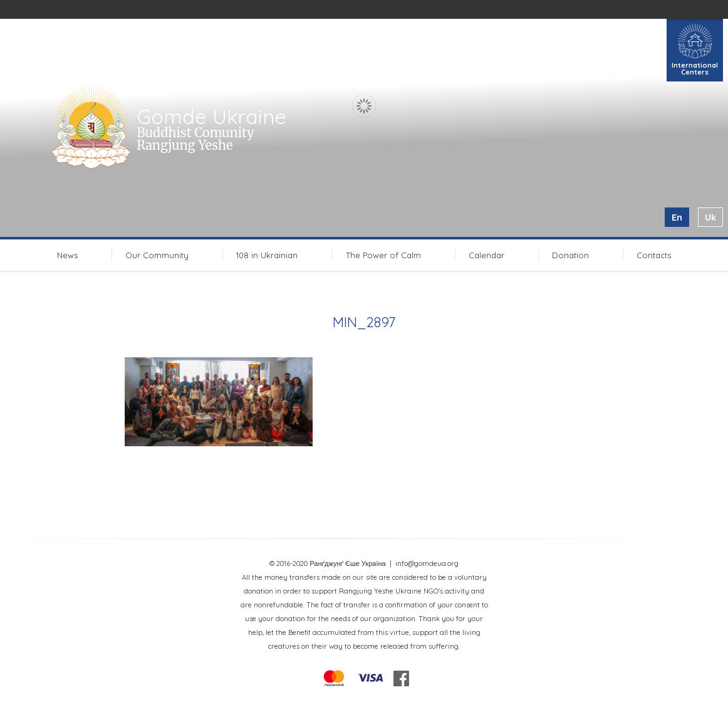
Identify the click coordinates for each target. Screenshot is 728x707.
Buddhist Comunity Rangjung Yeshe (195, 139)
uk (710, 217)
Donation (570, 255)
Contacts (654, 255)
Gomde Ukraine (211, 117)
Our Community (157, 255)
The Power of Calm (383, 255)
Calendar (486, 255)
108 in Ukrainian (267, 255)
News (67, 255)
